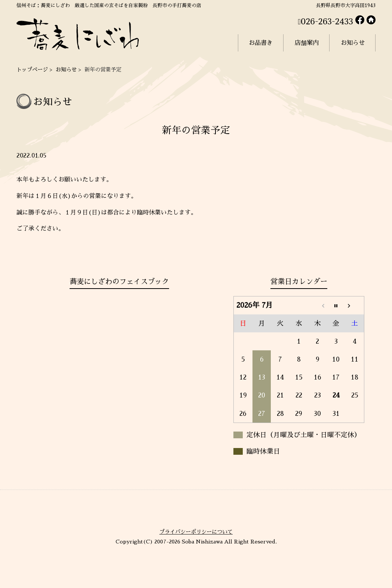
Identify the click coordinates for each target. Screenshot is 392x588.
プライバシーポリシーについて (196, 532)
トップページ (32, 70)
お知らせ (66, 70)
